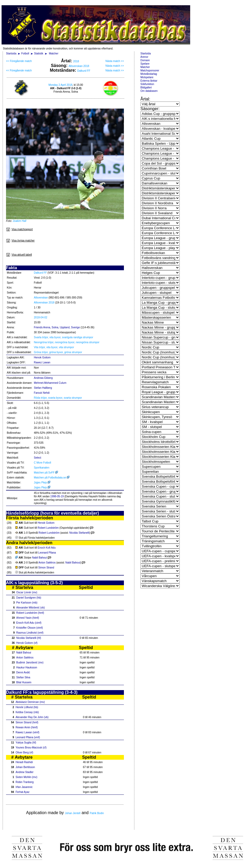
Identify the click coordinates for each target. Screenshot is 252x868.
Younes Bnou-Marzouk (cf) (31, 748)
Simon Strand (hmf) (27, 722)
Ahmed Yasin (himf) (28, 618)
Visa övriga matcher (20, 241)
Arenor (144, 57)
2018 (76, 61)
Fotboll (25, 53)
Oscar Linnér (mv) (27, 592)
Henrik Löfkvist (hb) (27, 707)
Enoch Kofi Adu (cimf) (29, 623)
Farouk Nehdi (42, 393)
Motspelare (147, 77)
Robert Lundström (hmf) (30, 613)
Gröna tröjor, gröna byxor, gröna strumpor (58, 352)
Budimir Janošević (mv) (30, 663)
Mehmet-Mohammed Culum (50, 383)
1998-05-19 (57, 496)
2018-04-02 (40, 317)
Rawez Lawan (42, 362)
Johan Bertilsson (25, 767)
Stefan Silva (23, 677)
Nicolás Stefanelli (79, 533)
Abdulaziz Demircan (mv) (30, 702)
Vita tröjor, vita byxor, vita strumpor (54, 347)
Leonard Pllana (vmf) (28, 737)
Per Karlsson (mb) (27, 603)
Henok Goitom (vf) (27, 643)
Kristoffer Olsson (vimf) (30, 628)
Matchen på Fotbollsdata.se (52, 478)
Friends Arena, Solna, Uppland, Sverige (57, 327)
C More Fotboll (42, 463)
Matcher (54, 53)
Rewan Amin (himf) (26, 727)
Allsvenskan (41, 298)
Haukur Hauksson (27, 667)
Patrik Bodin (97, 813)
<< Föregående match (19, 61)
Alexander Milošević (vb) (31, 608)
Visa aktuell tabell (19, 255)
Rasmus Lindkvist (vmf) (30, 633)
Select (37, 458)
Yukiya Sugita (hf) (26, 743)
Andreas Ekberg (43, 378)
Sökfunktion (147, 84)
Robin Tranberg (24, 782)
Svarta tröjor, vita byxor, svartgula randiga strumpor (63, 337)
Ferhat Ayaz (22, 792)
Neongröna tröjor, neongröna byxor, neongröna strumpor (67, 342)
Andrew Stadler (24, 772)
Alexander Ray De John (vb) (32, 717)
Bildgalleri (146, 88)
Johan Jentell (73, 813)
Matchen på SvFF (46, 473)
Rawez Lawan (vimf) (27, 732)
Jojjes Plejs (42, 483)
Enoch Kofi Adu (47, 548)
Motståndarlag (149, 74)
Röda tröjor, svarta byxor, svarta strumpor (58, 398)
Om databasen (149, 91)
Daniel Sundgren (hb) (29, 598)
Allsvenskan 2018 (79, 66)
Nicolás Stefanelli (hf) (29, 638)
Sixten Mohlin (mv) (26, 777)
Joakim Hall (20, 221)
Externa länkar (149, 81)
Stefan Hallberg (43, 388)
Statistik (39, 53)
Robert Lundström (48, 528)
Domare (145, 60)
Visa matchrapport (19, 229)
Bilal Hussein (24, 682)
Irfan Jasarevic (24, 787)
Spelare (145, 64)
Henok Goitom (42, 357)
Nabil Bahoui (39, 558)
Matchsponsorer (150, 71)
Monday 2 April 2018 (60, 85)
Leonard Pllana (47, 553)
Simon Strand (46, 568)
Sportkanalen (42, 468)
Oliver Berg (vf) (24, 753)
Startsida (11, 53)
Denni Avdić (23, 672)
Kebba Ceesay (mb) (27, 712)
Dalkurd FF (84, 71)
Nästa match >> (115, 61)
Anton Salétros (47, 563)
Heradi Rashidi (24, 762)
